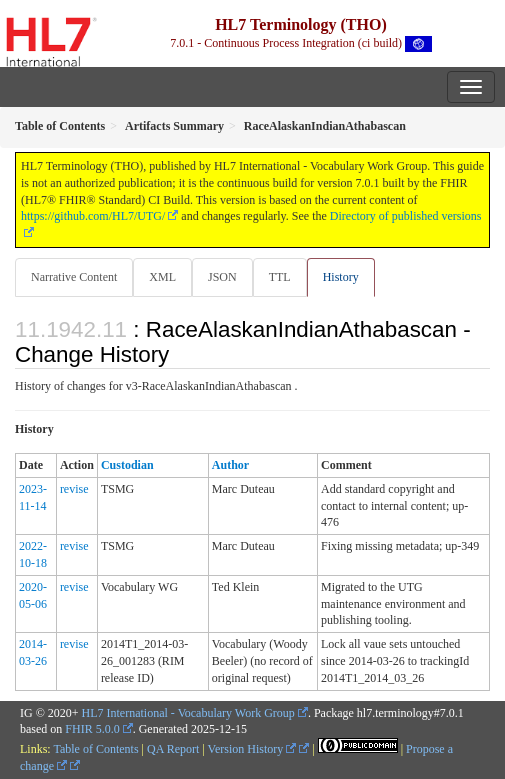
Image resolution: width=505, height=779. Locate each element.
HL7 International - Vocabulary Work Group (188, 713)
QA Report (173, 749)
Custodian (127, 465)
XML (162, 277)
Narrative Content (74, 277)
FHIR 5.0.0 (92, 729)
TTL (280, 277)
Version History (252, 749)
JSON (222, 277)
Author (230, 465)
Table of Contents (95, 749)
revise (74, 489)
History (341, 277)
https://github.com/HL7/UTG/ (93, 216)
